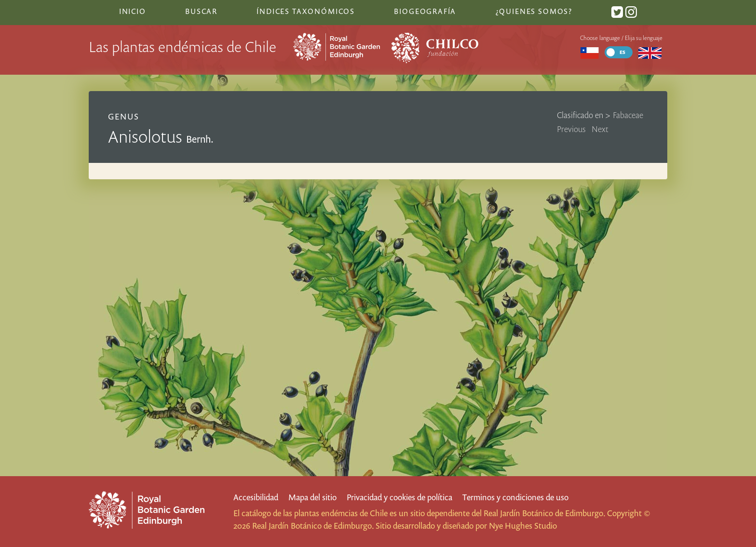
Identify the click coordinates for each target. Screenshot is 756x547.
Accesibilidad (256, 497)
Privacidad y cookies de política (399, 497)
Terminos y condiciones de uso (515, 497)
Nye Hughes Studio (523, 526)
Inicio (133, 11)
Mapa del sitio (312, 497)
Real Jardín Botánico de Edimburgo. (544, 513)
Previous (571, 129)
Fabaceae (628, 115)
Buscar (201, 11)
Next (600, 129)
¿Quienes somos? (534, 11)
